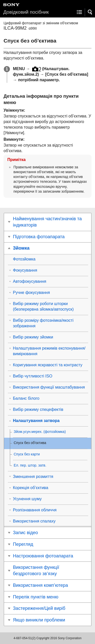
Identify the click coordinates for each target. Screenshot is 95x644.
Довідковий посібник (26, 12)
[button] (90, 12)
